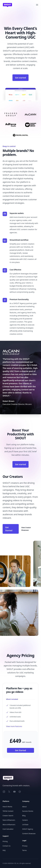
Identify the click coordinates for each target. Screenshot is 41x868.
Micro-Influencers (9, 825)
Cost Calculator (8, 829)
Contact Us (7, 846)
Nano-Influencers (9, 820)
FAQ (4, 850)
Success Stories (28, 811)
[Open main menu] (37, 5)
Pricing (5, 841)
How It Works (7, 807)
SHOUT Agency (28, 829)
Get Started (9, 529)
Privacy (25, 846)
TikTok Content (8, 811)
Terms (24, 850)
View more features (14, 726)
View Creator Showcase (26, 529)
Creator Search (8, 816)
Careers (25, 820)
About (24, 807)
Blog (24, 816)
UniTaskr (25, 825)
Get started (20, 78)
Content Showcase (29, 833)
